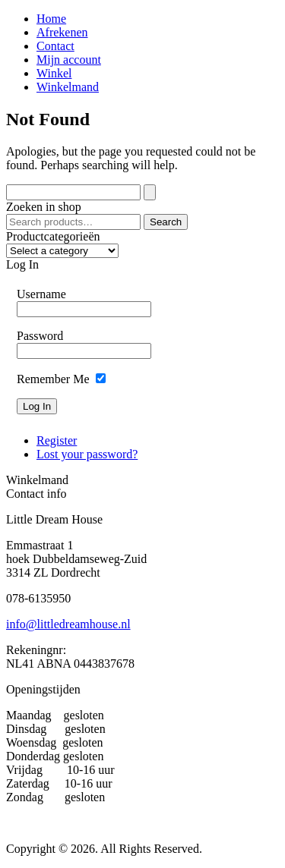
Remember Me (53, 379)
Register (57, 440)
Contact (55, 46)
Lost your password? (87, 454)
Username (41, 294)
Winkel (54, 73)
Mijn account (69, 60)
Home (51, 19)
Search (166, 222)
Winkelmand (68, 87)
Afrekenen (62, 32)
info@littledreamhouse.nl (68, 624)
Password (40, 336)
